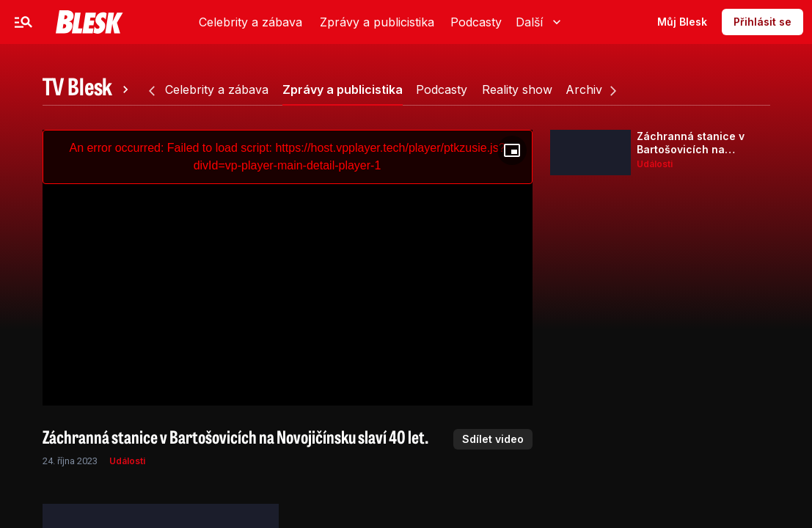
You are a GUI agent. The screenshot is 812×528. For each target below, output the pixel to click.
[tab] (88, 89)
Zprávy (174, 22)
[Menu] (23, 22)
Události (127, 461)
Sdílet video (493, 439)
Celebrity (106, 22)
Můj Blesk (682, 22)
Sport (233, 22)
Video (289, 22)
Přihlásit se (762, 22)
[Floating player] (512, 150)
